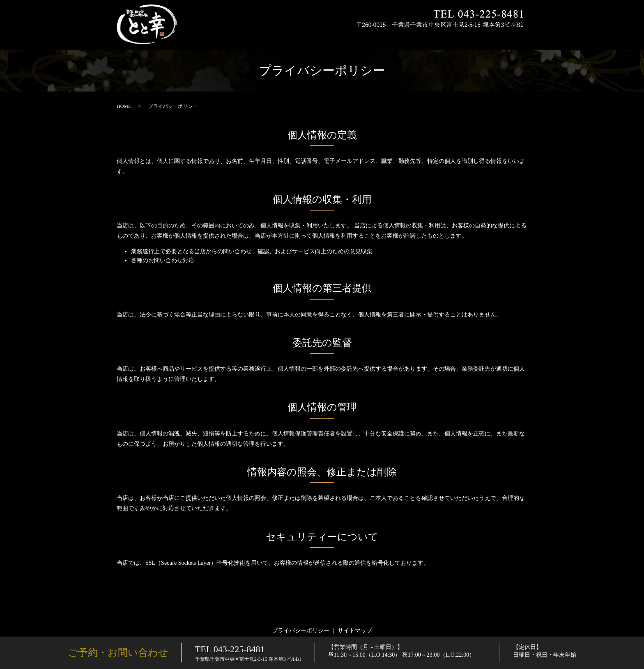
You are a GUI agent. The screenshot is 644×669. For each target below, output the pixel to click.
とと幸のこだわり (299, 37)
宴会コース (373, 37)
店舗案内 (513, 37)
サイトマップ (355, 631)
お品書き (340, 37)
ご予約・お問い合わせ (118, 653)
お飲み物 (405, 37)
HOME (260, 37)
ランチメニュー (444, 37)
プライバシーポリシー (301, 631)
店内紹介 (483, 37)
